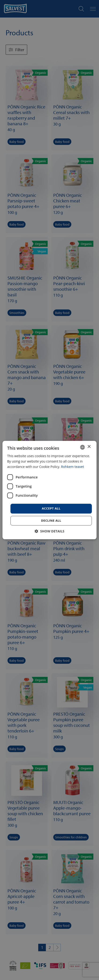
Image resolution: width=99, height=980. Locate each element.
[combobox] (82, 447)
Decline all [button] (51, 521)
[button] (50, 531)
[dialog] (50, 490)
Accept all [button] (51, 509)
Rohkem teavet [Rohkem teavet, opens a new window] (72, 467)
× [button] (89, 447)
